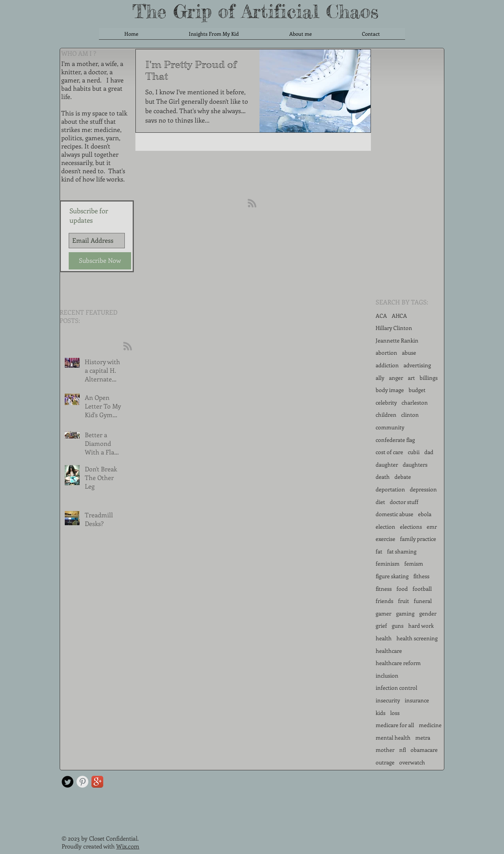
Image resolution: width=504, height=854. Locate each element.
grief (381, 626)
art (411, 378)
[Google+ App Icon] (97, 782)
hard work (421, 626)
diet (380, 502)
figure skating (392, 576)
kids (381, 713)
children (386, 415)
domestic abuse (394, 514)
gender (428, 613)
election (385, 527)
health (384, 638)
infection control (396, 688)
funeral (423, 601)
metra (423, 738)
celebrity (386, 402)
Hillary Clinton (394, 328)
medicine (430, 725)
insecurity (388, 700)
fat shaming (402, 551)
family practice (418, 539)
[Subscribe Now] (100, 261)
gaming (405, 613)
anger (396, 378)
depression (423, 489)
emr (432, 527)
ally (380, 378)
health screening (417, 638)
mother (385, 750)
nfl (403, 750)
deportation (390, 489)
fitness (384, 589)
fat (379, 551)
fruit (404, 601)
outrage (385, 762)
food (402, 589)
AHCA (399, 316)
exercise (385, 539)
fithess (421, 576)
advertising (417, 365)
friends (384, 601)
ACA (381, 316)
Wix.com (128, 846)
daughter (387, 465)
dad (429, 452)
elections (411, 527)
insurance (417, 700)
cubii (414, 452)
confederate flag (395, 440)
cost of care (389, 452)
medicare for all (395, 725)
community (390, 427)
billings (429, 378)
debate (403, 477)
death (383, 477)
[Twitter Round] (68, 782)
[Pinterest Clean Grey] (82, 782)
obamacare (424, 750)
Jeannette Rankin (397, 340)
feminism (388, 564)
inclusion (387, 675)
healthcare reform (398, 663)
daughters (415, 465)
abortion (386, 353)
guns (398, 626)
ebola (425, 514)
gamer (383, 613)
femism (414, 564)
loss (395, 713)
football (422, 589)
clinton (410, 415)
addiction (387, 365)
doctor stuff (404, 502)
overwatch (412, 762)
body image (390, 390)
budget (417, 390)
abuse (409, 353)
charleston (415, 402)
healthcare (389, 651)
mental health (393, 738)
